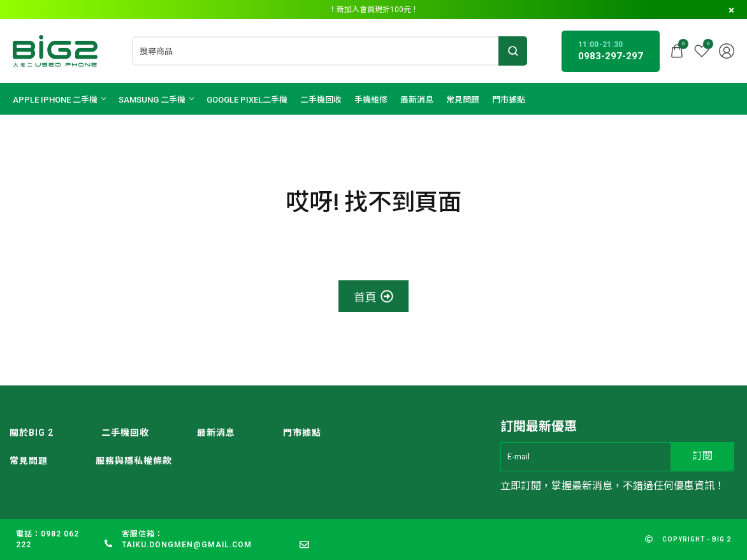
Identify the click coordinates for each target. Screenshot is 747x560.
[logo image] (55, 50)
